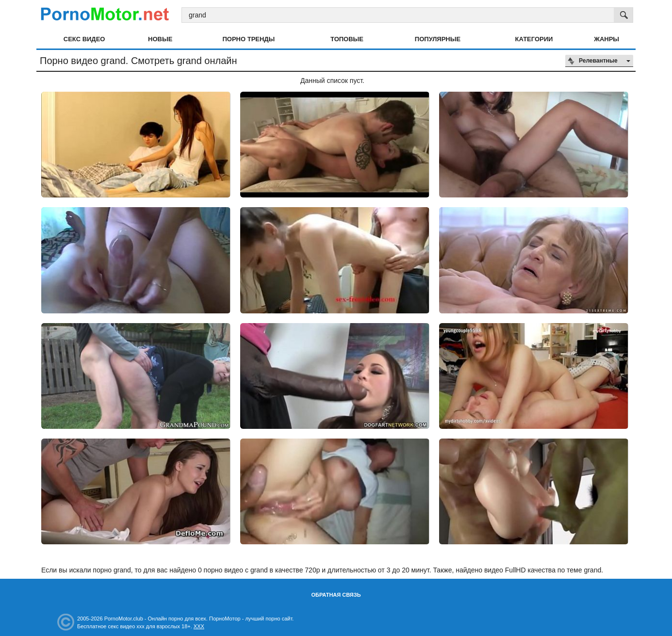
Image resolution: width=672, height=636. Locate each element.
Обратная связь (336, 595)
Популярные (438, 39)
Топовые (347, 39)
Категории (534, 39)
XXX (199, 626)
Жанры (606, 39)
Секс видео (84, 39)
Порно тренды (248, 39)
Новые (160, 39)
